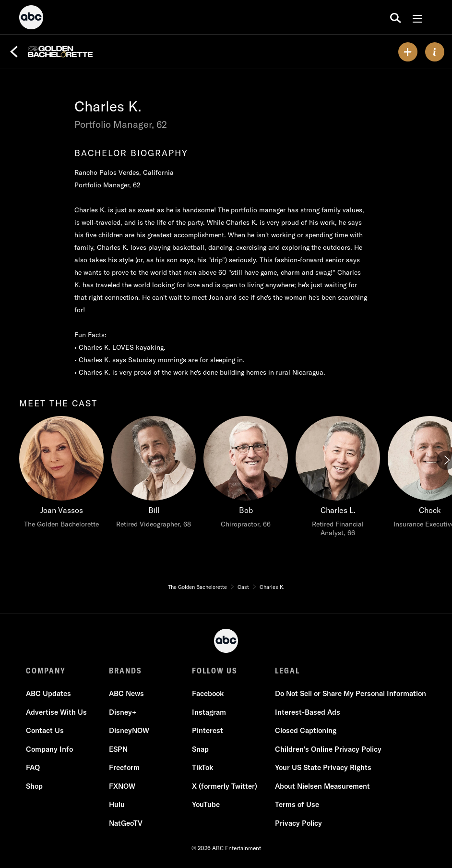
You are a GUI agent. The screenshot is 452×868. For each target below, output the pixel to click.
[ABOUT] (435, 52)
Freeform (124, 767)
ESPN (118, 749)
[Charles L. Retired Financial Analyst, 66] (338, 479)
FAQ (33, 767)
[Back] (14, 52)
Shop (34, 786)
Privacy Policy (298, 823)
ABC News (126, 693)
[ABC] (31, 19)
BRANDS (125, 671)
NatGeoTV (126, 823)
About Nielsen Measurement (322, 786)
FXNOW (122, 786)
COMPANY (46, 671)
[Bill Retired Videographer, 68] (154, 475)
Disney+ (123, 712)
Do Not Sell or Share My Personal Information (351, 693)
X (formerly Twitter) (225, 786)
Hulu (117, 804)
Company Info (49, 749)
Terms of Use (297, 804)
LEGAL (287, 671)
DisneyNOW (129, 730)
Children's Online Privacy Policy (328, 749)
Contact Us (45, 730)
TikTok (202, 767)
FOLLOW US (215, 671)
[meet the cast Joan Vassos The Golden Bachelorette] (61, 475)
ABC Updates (48, 693)
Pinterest (208, 730)
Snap (200, 749)
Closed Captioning (306, 730)
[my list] (408, 52)
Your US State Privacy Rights (323, 767)
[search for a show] (396, 17)
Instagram (209, 712)
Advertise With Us (56, 712)
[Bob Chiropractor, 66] (246, 475)
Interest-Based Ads (308, 712)
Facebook (208, 693)
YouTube (206, 804)
